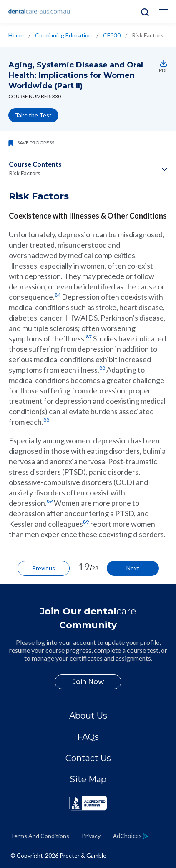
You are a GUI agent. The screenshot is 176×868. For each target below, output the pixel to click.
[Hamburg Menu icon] (163, 12)
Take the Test (33, 115)
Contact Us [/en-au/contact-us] (88, 758)
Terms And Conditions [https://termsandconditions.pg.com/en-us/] (40, 836)
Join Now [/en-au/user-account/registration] (88, 682)
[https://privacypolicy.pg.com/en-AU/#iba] (131, 836)
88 (102, 368)
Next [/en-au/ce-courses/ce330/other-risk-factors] (133, 568)
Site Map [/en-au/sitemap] (88, 779)
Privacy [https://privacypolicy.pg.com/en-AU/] (91, 836)
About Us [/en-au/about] (88, 716)
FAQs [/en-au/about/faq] (88, 737)
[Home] (39, 12)
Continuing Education (63, 35)
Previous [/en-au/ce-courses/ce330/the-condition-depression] (44, 568)
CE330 (112, 35)
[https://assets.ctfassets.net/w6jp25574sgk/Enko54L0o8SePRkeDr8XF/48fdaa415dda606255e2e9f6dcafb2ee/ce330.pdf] (162, 63)
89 (50, 501)
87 (89, 337)
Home (16, 35)
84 (58, 295)
